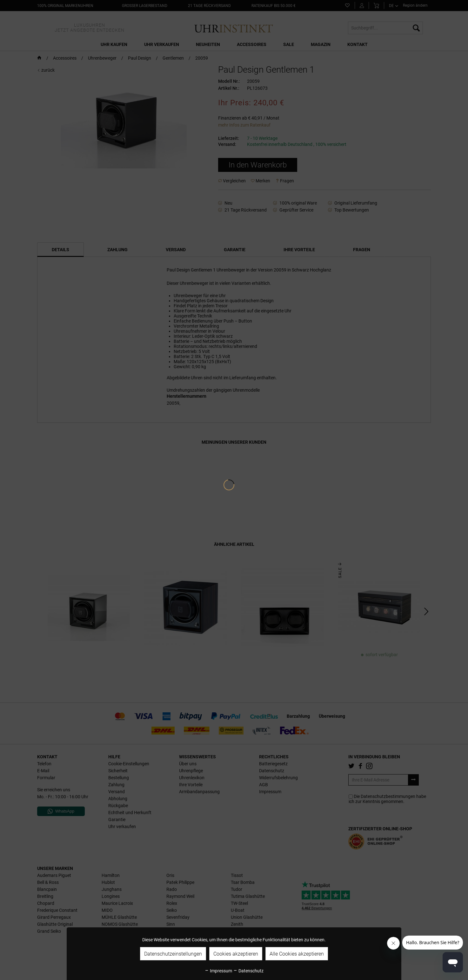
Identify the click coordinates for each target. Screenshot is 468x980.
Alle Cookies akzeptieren (297, 954)
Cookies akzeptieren (236, 954)
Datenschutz (248, 971)
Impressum (218, 971)
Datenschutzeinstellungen (173, 954)
